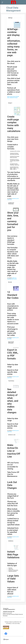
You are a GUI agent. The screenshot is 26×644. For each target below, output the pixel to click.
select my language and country (12, 278)
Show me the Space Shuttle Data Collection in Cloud (13, 97)
